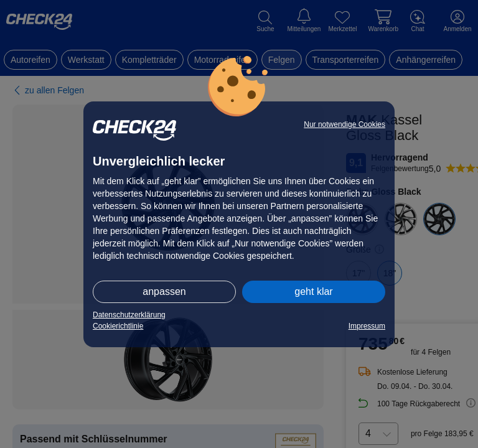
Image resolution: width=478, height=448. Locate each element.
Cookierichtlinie (118, 326)
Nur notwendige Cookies (344, 124)
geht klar (313, 292)
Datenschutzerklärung (129, 315)
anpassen (164, 292)
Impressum (367, 326)
